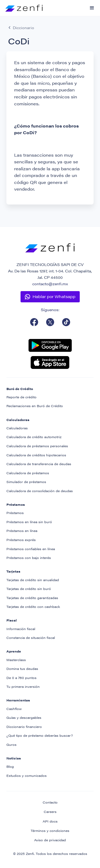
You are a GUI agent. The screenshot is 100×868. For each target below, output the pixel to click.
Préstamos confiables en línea (31, 549)
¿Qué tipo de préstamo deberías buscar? (40, 735)
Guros (11, 744)
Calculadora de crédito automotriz (34, 437)
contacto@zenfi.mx (50, 284)
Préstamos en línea (22, 531)
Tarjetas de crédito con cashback (33, 607)
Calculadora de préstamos (28, 473)
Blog (10, 766)
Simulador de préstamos (26, 482)
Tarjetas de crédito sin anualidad (33, 580)
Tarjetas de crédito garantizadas (32, 598)
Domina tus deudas (22, 669)
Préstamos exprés (21, 540)
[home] (21, 6)
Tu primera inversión (23, 686)
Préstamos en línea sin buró (29, 522)
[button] (92, 8)
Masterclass (16, 660)
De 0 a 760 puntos (21, 678)
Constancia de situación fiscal (31, 638)
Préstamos (15, 513)
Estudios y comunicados (27, 776)
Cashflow (14, 709)
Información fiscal (21, 629)
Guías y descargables (24, 717)
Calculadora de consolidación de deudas (40, 491)
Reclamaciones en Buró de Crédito (35, 406)
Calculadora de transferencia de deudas (39, 464)
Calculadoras (17, 428)
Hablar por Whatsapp (54, 296)
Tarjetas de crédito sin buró (29, 589)
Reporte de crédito (21, 397)
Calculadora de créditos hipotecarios (36, 455)
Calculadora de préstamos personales (37, 446)
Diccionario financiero (24, 727)
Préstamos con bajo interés (29, 558)
